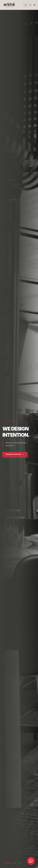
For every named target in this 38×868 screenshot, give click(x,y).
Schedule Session (15, 454)
